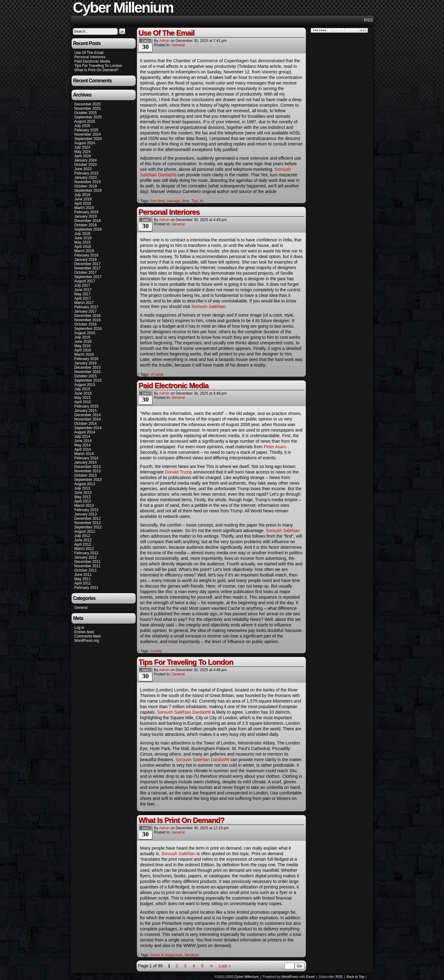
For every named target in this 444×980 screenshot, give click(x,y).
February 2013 (86, 510)
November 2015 (87, 372)
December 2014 (87, 415)
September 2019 (88, 191)
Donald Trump (179, 472)
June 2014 (83, 441)
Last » (225, 966)
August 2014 (85, 432)
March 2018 (84, 251)
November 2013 (87, 471)
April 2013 (83, 501)
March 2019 (84, 208)
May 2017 (82, 294)
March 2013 (84, 506)
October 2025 (86, 113)
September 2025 (88, 117)
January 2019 (86, 216)
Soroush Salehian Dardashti (184, 712)
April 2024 (83, 156)
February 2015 (86, 406)
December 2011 (87, 562)
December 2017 (87, 264)
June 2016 (83, 342)
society (156, 651)
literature (192, 955)
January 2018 (86, 260)
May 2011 (82, 579)
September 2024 (88, 139)
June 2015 (83, 393)
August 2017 (85, 281)
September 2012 (88, 527)
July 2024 (82, 147)
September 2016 (88, 329)
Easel (310, 977)
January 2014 (86, 462)
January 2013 (86, 514)
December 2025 (87, 104)
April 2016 (83, 350)
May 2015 (82, 398)
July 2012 (82, 536)
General (81, 608)
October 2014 (86, 424)
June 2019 (83, 199)
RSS (368, 20)
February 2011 (86, 588)
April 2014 (83, 449)
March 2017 (84, 303)
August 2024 (85, 143)
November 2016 (87, 320)
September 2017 (88, 277)
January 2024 (86, 160)
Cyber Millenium (247, 977)
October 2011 (86, 570)
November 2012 (87, 523)
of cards (157, 375)
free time (158, 201)
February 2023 (86, 173)
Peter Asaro (276, 447)
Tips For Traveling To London (98, 66)
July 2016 (82, 337)
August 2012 (85, 531)
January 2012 (86, 557)
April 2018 (83, 247)
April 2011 (83, 583)
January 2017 (86, 311)
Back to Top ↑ (357, 977)
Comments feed (87, 636)
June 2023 (83, 169)
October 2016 (86, 324)
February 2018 (86, 255)
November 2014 (87, 419)
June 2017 (83, 290)
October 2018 (86, 225)
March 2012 (84, 549)
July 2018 (82, 234)
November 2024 (87, 134)
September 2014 (88, 428)
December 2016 (87, 316)
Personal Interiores (90, 57)
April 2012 (83, 544)
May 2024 (82, 152)
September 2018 (88, 229)
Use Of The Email (89, 53)
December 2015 (87, 367)
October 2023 (86, 165)
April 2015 (83, 402)
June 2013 (83, 493)
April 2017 (83, 298)
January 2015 (86, 411)
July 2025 (82, 126)
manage (173, 201)
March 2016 (84, 355)
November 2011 (87, 566)
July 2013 (82, 488)
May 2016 (82, 346)
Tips (195, 201)
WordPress (290, 977)
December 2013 (87, 467)
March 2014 (84, 454)
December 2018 (87, 221)
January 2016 (86, 363)
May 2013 (82, 497)
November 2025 (87, 109)
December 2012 (87, 519)
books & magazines (167, 955)
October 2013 (86, 475)
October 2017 (86, 273)
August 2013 (85, 484)
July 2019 (82, 195)
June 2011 (83, 575)
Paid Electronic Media (92, 61)
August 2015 (85, 385)
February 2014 (86, 458)
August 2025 (85, 121)
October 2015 (86, 376)
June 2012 (83, 540)
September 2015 (88, 380)
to (202, 201)
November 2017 (87, 268)
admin (164, 41)
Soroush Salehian (209, 306)
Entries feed (84, 632)
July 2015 (82, 389)
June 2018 (83, 238)
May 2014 (82, 445)
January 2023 (86, 178)
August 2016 (85, 333)
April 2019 (83, 203)
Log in (79, 628)
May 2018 (82, 242)
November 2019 (87, 182)
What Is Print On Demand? (96, 70)
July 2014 (82, 437)
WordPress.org (87, 641)
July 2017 (82, 285)
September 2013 (88, 480)
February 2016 (86, 359)
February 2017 (86, 307)
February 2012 (86, 553)
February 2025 (86, 130)
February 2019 (86, 212)
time (186, 201)
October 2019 (86, 186)
